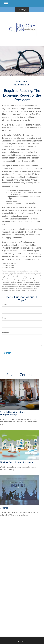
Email (4, 318)
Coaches (4, 508)
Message (6, 332)
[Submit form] (8, 353)
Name (4, 304)
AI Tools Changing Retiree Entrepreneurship (12, 413)
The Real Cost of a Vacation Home (16, 462)
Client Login (22, 10)
